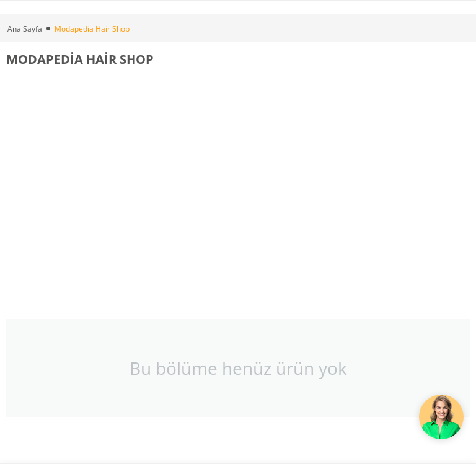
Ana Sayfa (25, 29)
